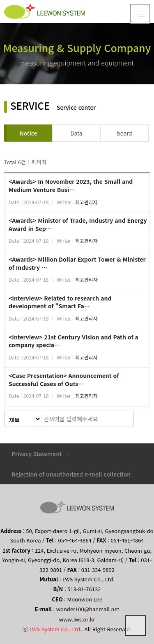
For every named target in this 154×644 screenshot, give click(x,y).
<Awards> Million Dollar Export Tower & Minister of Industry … (77, 263)
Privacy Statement (37, 454)
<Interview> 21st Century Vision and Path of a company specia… (74, 341)
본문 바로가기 (0, 0)
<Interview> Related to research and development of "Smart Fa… (60, 302)
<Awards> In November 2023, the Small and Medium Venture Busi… (71, 185)
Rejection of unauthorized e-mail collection (71, 474)
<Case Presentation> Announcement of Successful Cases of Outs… (64, 380)
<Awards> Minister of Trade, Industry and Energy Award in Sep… (78, 224)
